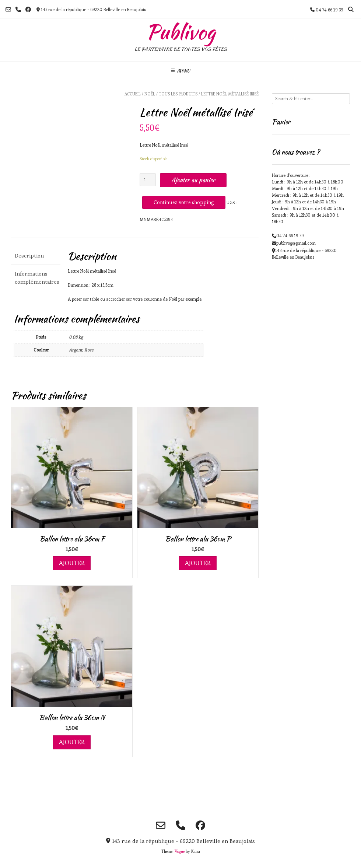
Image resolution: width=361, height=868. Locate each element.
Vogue (180, 851)
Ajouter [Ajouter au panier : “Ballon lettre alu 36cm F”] (72, 563)
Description (29, 255)
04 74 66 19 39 (290, 236)
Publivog (181, 32)
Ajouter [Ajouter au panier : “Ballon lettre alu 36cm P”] (198, 563)
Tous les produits (178, 94)
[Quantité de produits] (148, 180)
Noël (150, 94)
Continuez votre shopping (184, 202)
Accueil (133, 94)
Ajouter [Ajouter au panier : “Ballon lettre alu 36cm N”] (72, 742)
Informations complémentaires (36, 278)
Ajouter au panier (193, 180)
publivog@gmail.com (296, 243)
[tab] (36, 256)
